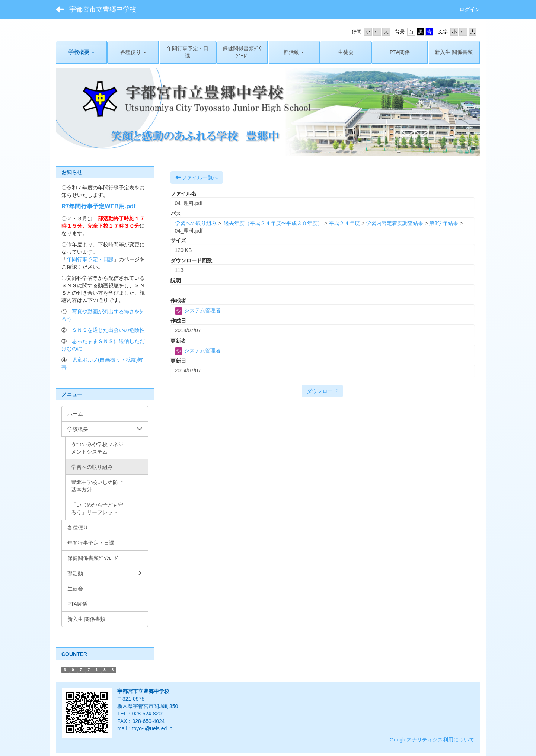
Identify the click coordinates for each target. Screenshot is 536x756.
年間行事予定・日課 (90, 259)
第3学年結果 (444, 223)
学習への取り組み (196, 223)
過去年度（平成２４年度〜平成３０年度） (272, 223)
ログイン (470, 9)
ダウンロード (322, 391)
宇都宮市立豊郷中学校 (103, 9)
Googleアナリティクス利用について (432, 740)
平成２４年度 (344, 223)
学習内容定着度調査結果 (395, 223)
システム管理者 (198, 310)
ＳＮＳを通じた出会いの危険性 (108, 330)
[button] (81, 52)
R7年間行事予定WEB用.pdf (98, 206)
